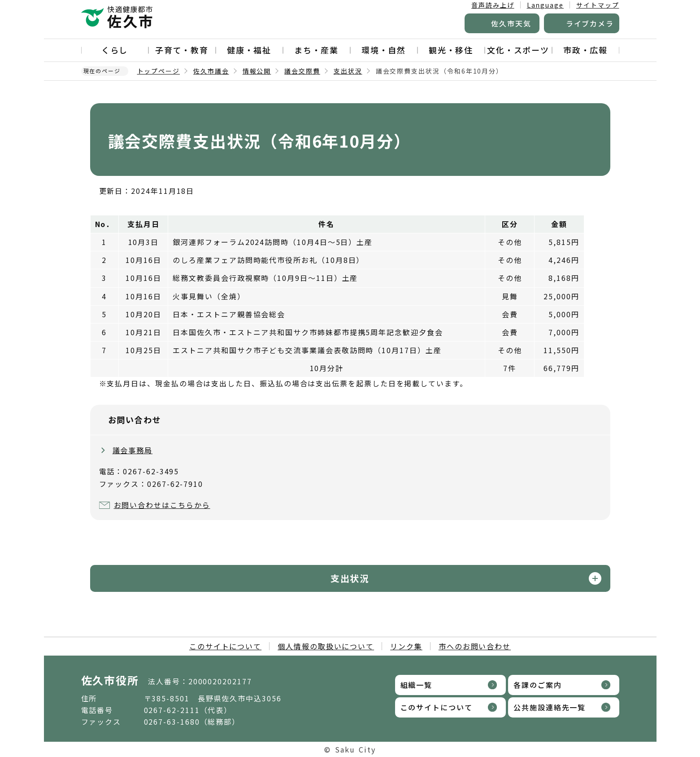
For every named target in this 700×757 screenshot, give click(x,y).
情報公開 (257, 71)
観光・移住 (451, 50)
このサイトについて (225, 646)
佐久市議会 (211, 71)
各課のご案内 (538, 685)
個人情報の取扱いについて (326, 646)
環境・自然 (384, 50)
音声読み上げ (493, 5)
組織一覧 (417, 685)
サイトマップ (598, 5)
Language (545, 5)
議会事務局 (133, 450)
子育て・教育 (182, 50)
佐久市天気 (511, 23)
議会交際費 (302, 71)
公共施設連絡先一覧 (550, 707)
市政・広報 (586, 50)
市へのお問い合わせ (475, 646)
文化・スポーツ (518, 50)
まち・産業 (317, 50)
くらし (115, 50)
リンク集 (406, 646)
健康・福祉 (249, 50)
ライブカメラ (590, 23)
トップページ (159, 71)
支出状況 (348, 71)
